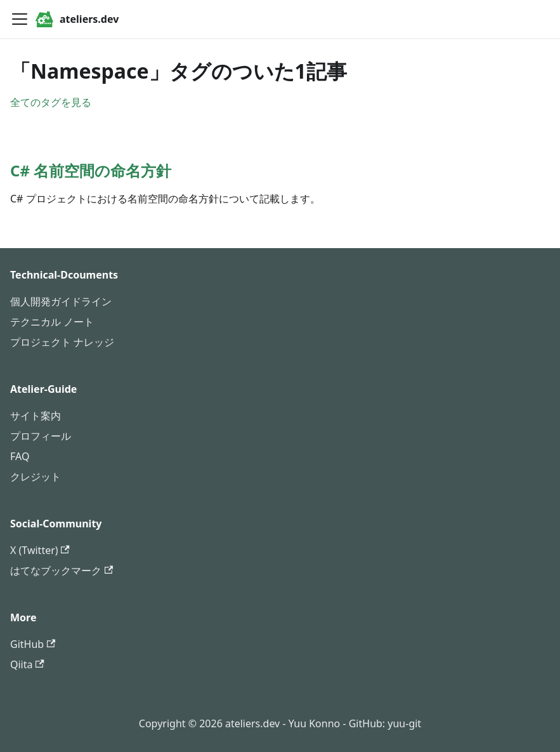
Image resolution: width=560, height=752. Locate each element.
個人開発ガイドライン (61, 301)
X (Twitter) (40, 550)
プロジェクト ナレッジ (62, 342)
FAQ (20, 456)
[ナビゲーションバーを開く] (20, 19)
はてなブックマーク (62, 571)
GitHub (33, 644)
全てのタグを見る (51, 102)
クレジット (36, 477)
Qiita (27, 664)
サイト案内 (36, 416)
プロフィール (41, 436)
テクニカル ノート (52, 322)
